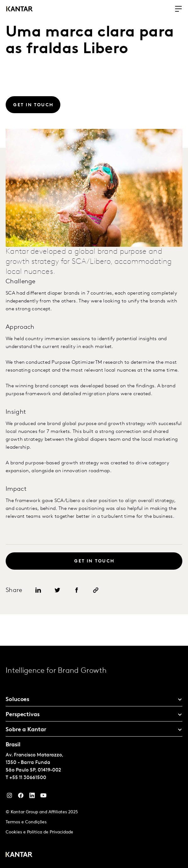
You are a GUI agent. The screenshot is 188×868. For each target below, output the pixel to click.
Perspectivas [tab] (23, 715)
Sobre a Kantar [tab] (26, 730)
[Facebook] (21, 797)
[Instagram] (9, 797)
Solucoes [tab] (17, 700)
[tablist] (94, 757)
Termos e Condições (26, 822)
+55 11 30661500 (28, 778)
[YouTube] (32, 797)
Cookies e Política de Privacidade (39, 832)
